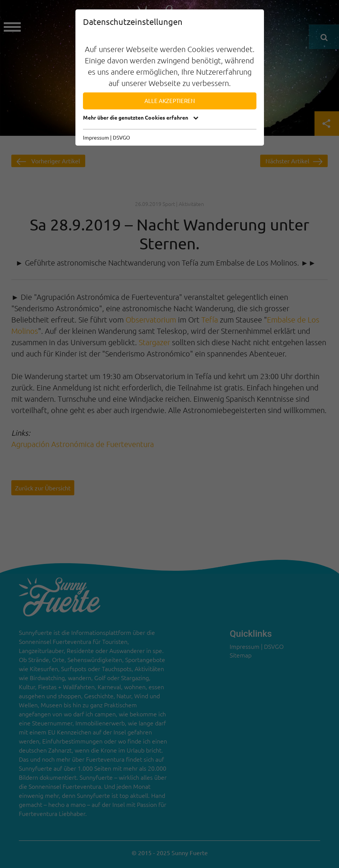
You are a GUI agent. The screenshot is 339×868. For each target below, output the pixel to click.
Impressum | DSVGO (107, 137)
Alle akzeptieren (170, 101)
